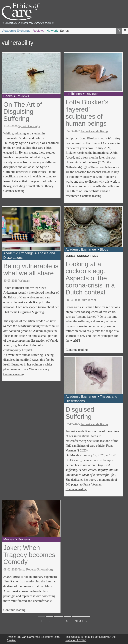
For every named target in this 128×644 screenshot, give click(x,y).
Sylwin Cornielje (29, 126)
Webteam (24, 281)
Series (64, 31)
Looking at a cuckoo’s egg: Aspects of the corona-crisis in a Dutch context (90, 278)
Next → (81, 621)
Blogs (104, 249)
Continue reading (14, 191)
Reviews (38, 31)
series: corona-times (82, 256)
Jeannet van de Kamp (94, 131)
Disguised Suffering (80, 413)
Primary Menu (125, 33)
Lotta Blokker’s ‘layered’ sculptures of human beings (87, 113)
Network (52, 31)
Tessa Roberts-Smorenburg (36, 569)
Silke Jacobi (88, 300)
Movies (9, 539)
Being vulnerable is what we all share (31, 270)
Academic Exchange (16, 31)
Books (8, 96)
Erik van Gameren (28, 637)
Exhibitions (74, 94)
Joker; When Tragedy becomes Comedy (29, 555)
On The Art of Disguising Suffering (23, 112)
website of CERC (76, 640)
